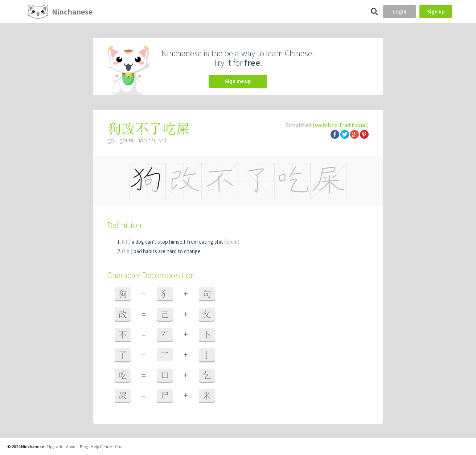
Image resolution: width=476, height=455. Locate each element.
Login (399, 11)
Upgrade (55, 446)
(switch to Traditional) (340, 125)
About (71, 446)
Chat (120, 446)
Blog (84, 446)
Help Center (101, 446)
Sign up (436, 11)
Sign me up (238, 81)
